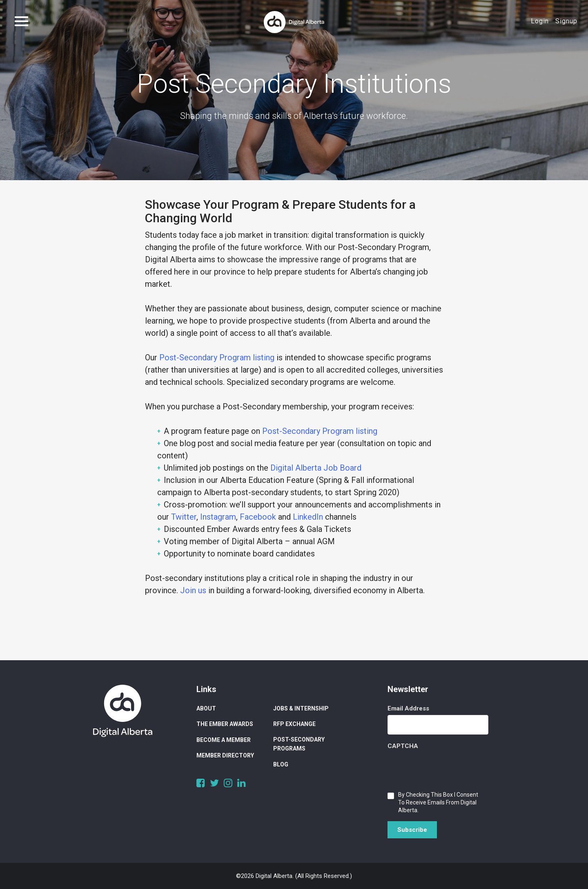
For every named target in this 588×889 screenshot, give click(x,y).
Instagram (218, 517)
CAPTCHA (403, 746)
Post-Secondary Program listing (217, 357)
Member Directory (225, 755)
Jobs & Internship (301, 708)
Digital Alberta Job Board (316, 468)
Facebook (258, 517)
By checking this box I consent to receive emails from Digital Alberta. (438, 802)
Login (540, 21)
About (206, 708)
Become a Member (224, 740)
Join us (193, 590)
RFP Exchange (294, 724)
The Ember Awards (225, 724)
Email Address (408, 708)
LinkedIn (308, 517)
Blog (281, 764)
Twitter (184, 517)
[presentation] (450, 768)
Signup (566, 21)
